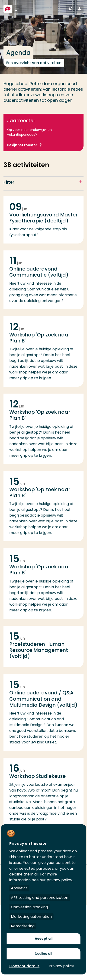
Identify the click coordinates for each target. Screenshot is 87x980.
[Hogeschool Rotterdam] (8, 9)
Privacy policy (61, 966)
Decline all (43, 954)
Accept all (44, 939)
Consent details (24, 966)
